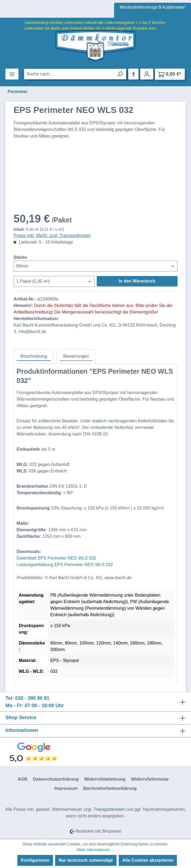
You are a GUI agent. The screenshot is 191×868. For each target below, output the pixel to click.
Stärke (20, 257)
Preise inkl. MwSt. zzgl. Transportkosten (52, 236)
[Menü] (12, 74)
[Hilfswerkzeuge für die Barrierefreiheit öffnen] (133, 74)
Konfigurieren (35, 860)
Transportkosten (109, 809)
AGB (23, 779)
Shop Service (21, 717)
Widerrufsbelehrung (105, 779)
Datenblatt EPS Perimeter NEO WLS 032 (56, 558)
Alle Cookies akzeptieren (148, 860)
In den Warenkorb (137, 281)
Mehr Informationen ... (96, 850)
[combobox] (69, 74)
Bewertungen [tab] (76, 356)
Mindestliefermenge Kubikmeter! (153, 7)
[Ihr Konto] (147, 74)
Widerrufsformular (150, 779)
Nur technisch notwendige (86, 860)
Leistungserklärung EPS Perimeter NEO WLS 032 (65, 565)
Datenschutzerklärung (56, 779)
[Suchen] (120, 74)
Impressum (66, 788)
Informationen (22, 730)
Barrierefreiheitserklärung (110, 788)
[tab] (34, 357)
